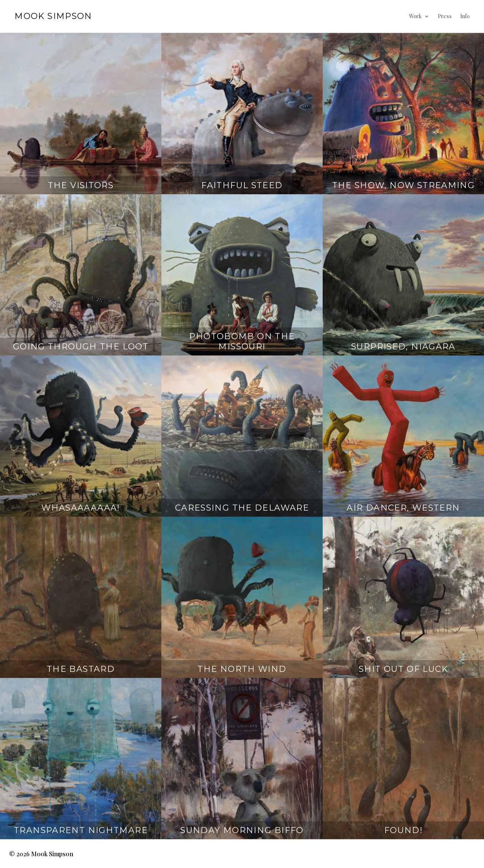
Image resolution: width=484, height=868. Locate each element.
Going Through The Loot (81, 347)
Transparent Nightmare (81, 830)
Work (415, 16)
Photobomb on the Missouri (242, 341)
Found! (403, 830)
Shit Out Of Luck (403, 669)
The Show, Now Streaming (404, 185)
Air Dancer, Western (403, 508)
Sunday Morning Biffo (242, 830)
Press (445, 16)
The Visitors (81, 185)
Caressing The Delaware (242, 508)
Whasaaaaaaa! (81, 508)
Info (465, 16)
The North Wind (242, 669)
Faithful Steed (242, 185)
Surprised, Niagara (403, 347)
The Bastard (81, 669)
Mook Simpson (53, 16)
